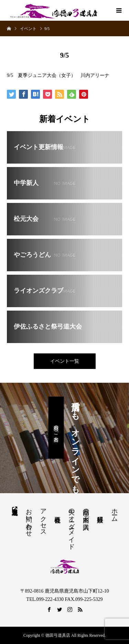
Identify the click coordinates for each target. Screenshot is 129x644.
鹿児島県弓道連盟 (15, 508)
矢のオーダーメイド (72, 525)
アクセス (43, 519)
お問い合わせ (29, 519)
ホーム (115, 512)
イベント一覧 (65, 361)
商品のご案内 (56, 428)
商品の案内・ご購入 (86, 512)
